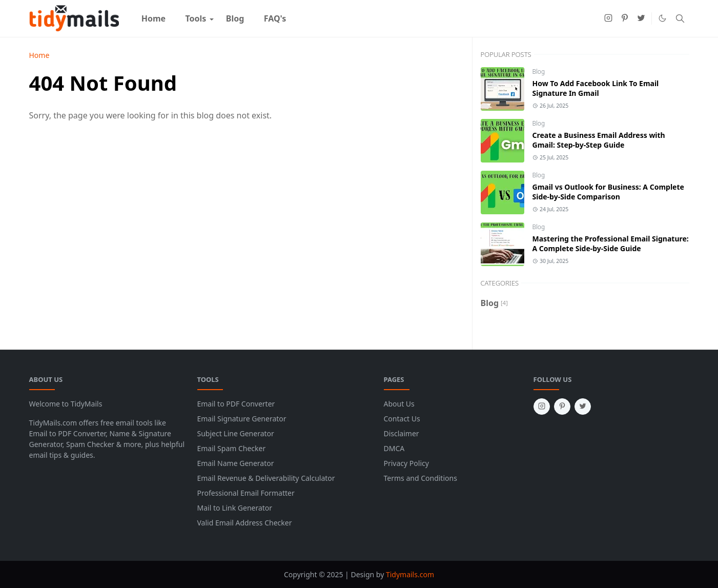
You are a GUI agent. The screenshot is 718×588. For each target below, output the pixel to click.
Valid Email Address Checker (245, 523)
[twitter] (641, 18)
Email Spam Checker (232, 448)
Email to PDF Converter (236, 404)
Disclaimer (402, 433)
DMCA (394, 448)
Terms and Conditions (420, 478)
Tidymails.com (410, 574)
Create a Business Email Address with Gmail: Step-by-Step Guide (599, 140)
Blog (539, 72)
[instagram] (608, 18)
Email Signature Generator (242, 419)
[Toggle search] (680, 18)
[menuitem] (154, 18)
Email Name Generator (236, 463)
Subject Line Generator (236, 433)
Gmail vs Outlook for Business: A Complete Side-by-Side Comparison (608, 192)
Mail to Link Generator (235, 508)
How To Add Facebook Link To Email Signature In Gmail (596, 88)
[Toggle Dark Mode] (662, 18)
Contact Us (402, 419)
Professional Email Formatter (246, 493)
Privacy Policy (406, 463)
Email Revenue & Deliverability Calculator (266, 478)
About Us (399, 404)
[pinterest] (625, 18)
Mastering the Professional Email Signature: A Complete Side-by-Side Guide (611, 244)
